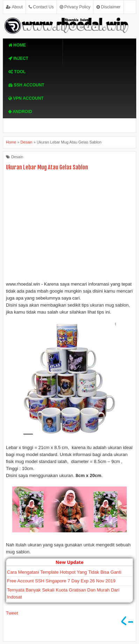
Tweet (12, 613)
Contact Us (41, 7)
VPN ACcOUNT (26, 98)
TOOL (17, 72)
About (14, 7)
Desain (17, 157)
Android (20, 112)
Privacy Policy (75, 7)
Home (17, 45)
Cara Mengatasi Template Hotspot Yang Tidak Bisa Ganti (64, 572)
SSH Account (26, 85)
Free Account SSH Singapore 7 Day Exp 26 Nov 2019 (61, 581)
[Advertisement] (69, 227)
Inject (18, 58)
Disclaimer (108, 7)
